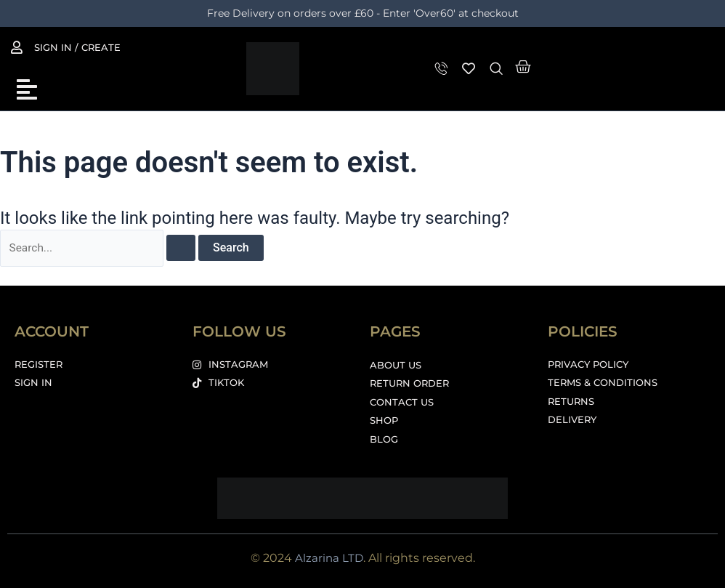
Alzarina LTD (329, 558)
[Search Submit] (184, 249)
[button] (27, 89)
